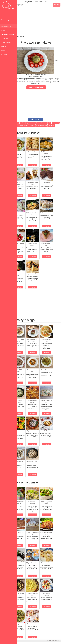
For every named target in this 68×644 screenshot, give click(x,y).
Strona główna (6, 26)
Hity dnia (5, 38)
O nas (3, 30)
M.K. (66, 640)
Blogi (3, 51)
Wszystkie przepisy (8, 34)
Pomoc (4, 47)
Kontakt (4, 55)
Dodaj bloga (5, 20)
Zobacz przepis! (25, 165)
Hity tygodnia (6, 43)
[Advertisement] (42, 21)
